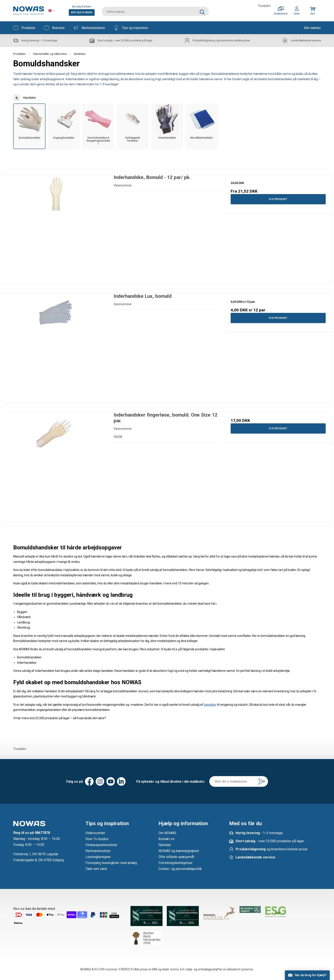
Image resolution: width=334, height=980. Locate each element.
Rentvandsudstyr (98, 851)
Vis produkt (278, 199)
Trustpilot (264, 6)
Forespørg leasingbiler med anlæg (111, 863)
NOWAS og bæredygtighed (179, 851)
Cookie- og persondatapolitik (180, 869)
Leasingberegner (98, 857)
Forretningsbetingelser (176, 863)
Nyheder (165, 845)
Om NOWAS (167, 833)
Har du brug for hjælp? (311, 975)
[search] (155, 11)
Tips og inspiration (131, 28)
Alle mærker (312, 28)
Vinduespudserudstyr (101, 845)
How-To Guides (97, 839)
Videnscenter (95, 833)
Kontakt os (166, 839)
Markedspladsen (89, 28)
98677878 (42, 833)
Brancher (54, 28)
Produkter (24, 28)
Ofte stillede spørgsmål (176, 857)
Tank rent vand (96, 869)
